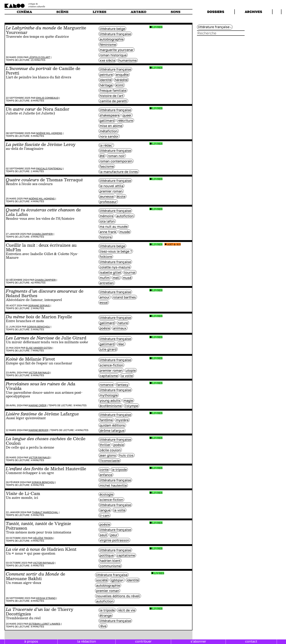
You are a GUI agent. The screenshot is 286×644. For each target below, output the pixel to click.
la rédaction (87, 641)
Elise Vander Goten (39, 348)
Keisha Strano (46, 598)
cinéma (24, 12)
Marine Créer (37, 405)
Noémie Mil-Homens (49, 133)
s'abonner (198, 641)
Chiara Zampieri (42, 234)
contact (251, 641)
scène (62, 12)
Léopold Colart (39, 57)
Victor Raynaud (39, 373)
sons (176, 12)
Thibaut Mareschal (45, 512)
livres (99, 12)
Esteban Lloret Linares (45, 624)
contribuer (143, 641)
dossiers (216, 12)
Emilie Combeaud (47, 98)
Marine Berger (38, 430)
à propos (31, 641)
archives (253, 12)
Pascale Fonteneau (49, 169)
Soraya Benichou (38, 327)
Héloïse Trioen (43, 538)
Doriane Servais (39, 306)
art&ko (138, 12)
